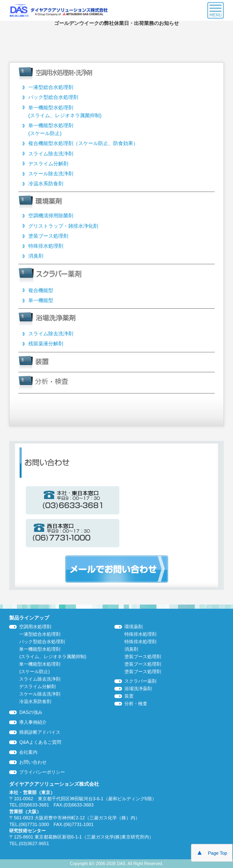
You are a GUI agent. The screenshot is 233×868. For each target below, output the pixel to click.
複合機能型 (41, 290)
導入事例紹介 (33, 722)
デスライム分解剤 (48, 164)
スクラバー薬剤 (140, 681)
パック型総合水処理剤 (53, 97)
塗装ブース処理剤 (48, 236)
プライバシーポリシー (42, 772)
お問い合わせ (33, 762)
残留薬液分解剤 (46, 344)
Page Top (212, 852)
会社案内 (28, 752)
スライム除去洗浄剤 (51, 154)
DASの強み (31, 712)
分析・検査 (136, 703)
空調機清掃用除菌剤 (51, 216)
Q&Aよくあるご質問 (40, 742)
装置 (129, 696)
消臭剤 (36, 256)
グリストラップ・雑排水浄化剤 (63, 226)
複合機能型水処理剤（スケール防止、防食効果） (83, 143)
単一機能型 (41, 300)
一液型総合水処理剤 (51, 87)
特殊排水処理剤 (46, 246)
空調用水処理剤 (35, 627)
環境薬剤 (134, 627)
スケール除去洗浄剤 (51, 174)
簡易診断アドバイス (40, 732)
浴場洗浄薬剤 (138, 688)
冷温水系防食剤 (46, 184)
